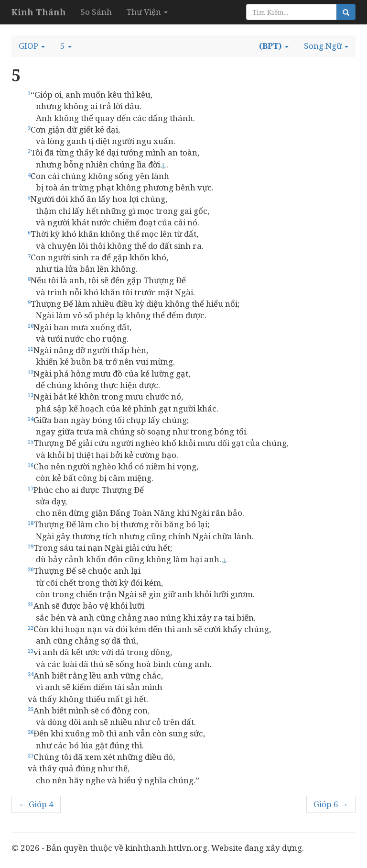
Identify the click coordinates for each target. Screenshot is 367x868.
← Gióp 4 (36, 804)
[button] (32, 46)
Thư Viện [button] (147, 12)
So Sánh (96, 12)
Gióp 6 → (331, 804)
